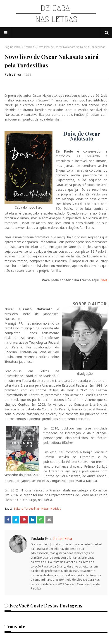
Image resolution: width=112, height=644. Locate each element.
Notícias (29, 47)
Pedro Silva (13, 75)
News (45, 509)
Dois (104, 280)
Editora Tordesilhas (27, 509)
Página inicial (13, 47)
